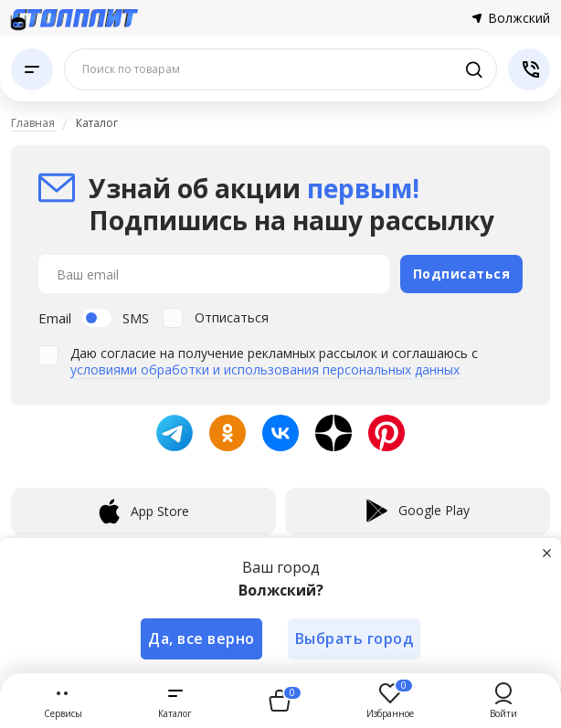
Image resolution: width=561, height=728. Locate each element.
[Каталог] (32, 69)
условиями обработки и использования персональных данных (265, 369)
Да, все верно (201, 638)
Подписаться (462, 274)
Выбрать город (355, 638)
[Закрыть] (546, 553)
